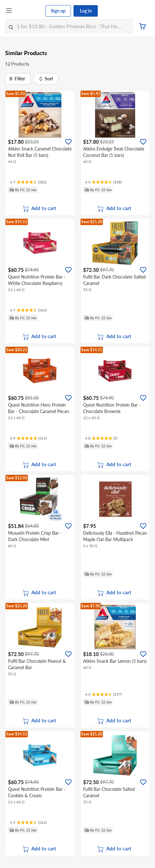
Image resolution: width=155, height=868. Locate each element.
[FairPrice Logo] (29, 11)
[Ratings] (28, 182)
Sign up (58, 11)
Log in (86, 11)
